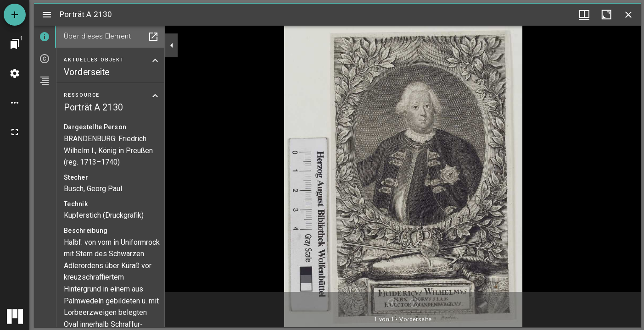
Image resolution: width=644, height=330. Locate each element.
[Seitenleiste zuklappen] (172, 45)
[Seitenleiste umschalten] (47, 15)
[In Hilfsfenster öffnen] (153, 37)
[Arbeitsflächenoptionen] (15, 103)
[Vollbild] (15, 132)
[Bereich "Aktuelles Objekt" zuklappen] (155, 60)
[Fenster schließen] (628, 15)
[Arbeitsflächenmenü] (15, 73)
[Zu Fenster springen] (15, 44)
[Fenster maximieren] (606, 15)
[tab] (45, 37)
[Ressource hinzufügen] (15, 15)
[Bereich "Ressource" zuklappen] (155, 96)
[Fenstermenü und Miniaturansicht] (584, 15)
